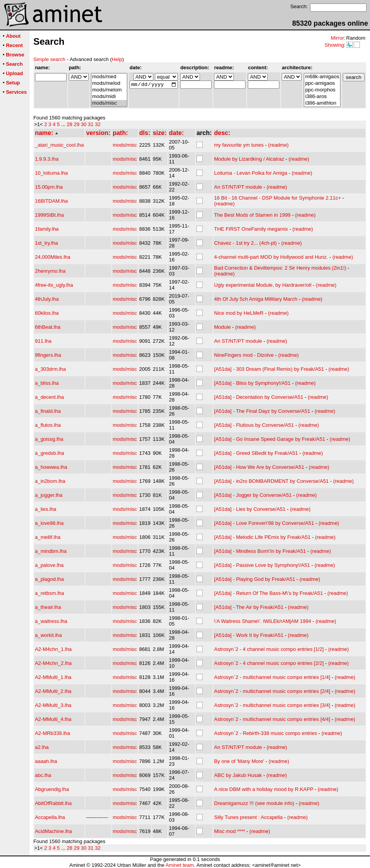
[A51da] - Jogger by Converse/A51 (253, 495)
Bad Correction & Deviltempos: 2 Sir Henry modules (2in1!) (280, 268)
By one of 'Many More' (239, 761)
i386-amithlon (322, 103)
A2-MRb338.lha (53, 733)
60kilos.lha (47, 313)
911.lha (43, 341)
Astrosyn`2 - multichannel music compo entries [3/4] (272, 705)
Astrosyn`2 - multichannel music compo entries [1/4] (272, 677)
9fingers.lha (48, 355)
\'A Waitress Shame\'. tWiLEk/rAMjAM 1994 (262, 621)
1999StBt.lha (49, 215)
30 (84, 124)
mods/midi (109, 97)
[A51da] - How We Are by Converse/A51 (259, 467)
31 (91, 124)
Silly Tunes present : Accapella (248, 817)
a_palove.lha (49, 565)
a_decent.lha (49, 397)
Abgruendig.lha (52, 789)
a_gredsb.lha (50, 453)
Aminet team (180, 865)
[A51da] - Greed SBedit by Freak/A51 (256, 453)
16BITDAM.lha (52, 201)
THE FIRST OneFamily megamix (251, 229)
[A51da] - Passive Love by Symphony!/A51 (262, 565)
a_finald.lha (48, 411)
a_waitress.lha (51, 621)
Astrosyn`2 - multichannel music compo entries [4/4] (272, 719)
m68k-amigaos (322, 77)
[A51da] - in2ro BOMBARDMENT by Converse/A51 (271, 481)
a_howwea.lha (51, 467)
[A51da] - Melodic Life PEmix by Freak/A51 (262, 537)
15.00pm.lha (49, 187)
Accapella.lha (50, 817)
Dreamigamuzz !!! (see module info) (254, 803)
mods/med (109, 77)
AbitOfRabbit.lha (53, 803)
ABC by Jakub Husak (238, 775)
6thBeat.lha (48, 327)
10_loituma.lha (52, 173)
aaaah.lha (46, 761)
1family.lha (47, 229)
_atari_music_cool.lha (60, 145)
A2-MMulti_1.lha (53, 677)
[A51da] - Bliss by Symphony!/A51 (252, 383)
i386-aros (322, 97)
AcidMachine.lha (53, 831)
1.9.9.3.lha (47, 159)
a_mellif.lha (48, 537)
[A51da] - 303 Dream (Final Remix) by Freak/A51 (269, 369)
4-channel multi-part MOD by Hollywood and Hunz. (271, 257)
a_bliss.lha (47, 383)
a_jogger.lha (49, 495)
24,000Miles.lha (53, 257)
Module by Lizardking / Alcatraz (249, 159)
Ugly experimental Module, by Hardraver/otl (263, 285)
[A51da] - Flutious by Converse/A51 (254, 425)
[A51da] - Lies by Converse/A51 (250, 509)
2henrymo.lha (50, 271)
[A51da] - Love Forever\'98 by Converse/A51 (264, 523)
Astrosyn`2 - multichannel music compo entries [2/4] (272, 691)
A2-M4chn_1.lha (53, 649)
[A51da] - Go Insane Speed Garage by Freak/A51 (269, 439)
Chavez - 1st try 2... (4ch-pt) (245, 243)
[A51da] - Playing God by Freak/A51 (254, 579)
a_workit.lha (48, 635)
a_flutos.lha (48, 425)
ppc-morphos (322, 90)
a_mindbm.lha (51, 551)
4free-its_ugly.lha (54, 285)
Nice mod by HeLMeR (239, 313)
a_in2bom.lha (50, 481)
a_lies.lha (46, 509)
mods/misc (109, 103)
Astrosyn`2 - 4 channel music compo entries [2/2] (269, 663)
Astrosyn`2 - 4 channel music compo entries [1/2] (269, 649)
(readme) (278, 145)
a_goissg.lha (49, 439)
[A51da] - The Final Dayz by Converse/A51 (262, 411)
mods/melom (109, 90)
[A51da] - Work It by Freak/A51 (249, 635)
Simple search (49, 59)
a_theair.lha (48, 607)
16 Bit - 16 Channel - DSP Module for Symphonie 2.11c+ (277, 198)
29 (77, 124)
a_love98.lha (49, 523)
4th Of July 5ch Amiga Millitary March (256, 299)
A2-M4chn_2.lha (53, 663)
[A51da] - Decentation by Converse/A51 (259, 397)
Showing (334, 45)
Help (117, 59)
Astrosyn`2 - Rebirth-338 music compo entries (265, 733)
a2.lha (42, 747)
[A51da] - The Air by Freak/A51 (249, 607)
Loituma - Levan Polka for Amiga (251, 173)
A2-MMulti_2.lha (53, 691)
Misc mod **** (229, 831)
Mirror (337, 38)
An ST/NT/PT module (238, 187)
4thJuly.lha (47, 299)
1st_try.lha (46, 243)
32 (98, 124)
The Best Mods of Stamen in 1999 (252, 215)
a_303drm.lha (51, 369)
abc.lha (43, 775)
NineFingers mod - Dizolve (244, 355)
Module (222, 327)
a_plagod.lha (49, 579)
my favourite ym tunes (239, 145)
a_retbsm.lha (50, 593)
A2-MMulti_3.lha (53, 705)
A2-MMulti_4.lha (53, 719)
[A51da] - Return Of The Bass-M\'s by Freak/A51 (268, 593)
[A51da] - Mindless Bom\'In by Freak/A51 (260, 551)
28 (70, 124)
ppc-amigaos (322, 83)
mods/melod (109, 83)
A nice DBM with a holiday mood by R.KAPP (264, 789)
